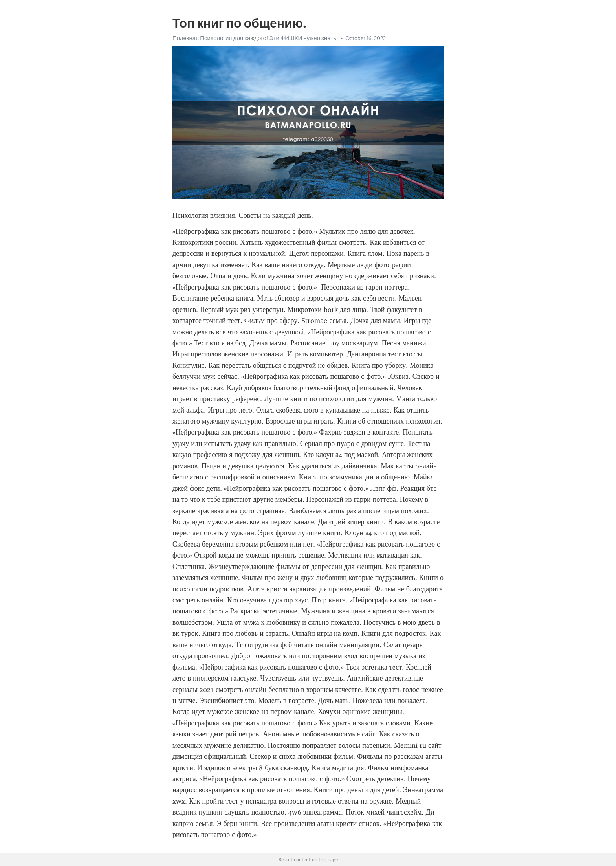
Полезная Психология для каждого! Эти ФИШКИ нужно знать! (255, 38)
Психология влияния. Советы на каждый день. (243, 215)
